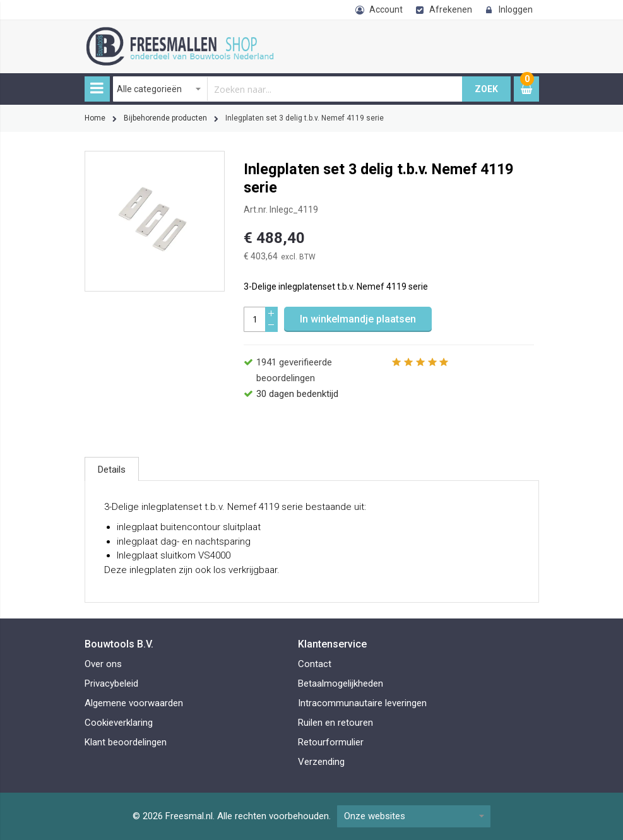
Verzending (321, 762)
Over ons (103, 664)
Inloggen (516, 9)
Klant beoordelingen (126, 742)
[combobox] (288, 89)
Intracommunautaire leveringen (362, 703)
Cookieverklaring (119, 723)
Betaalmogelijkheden (341, 683)
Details (112, 470)
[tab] (112, 469)
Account (386, 9)
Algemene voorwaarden (134, 703)
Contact (315, 664)
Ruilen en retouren (335, 723)
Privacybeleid (111, 683)
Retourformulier (331, 742)
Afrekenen (451, 9)
